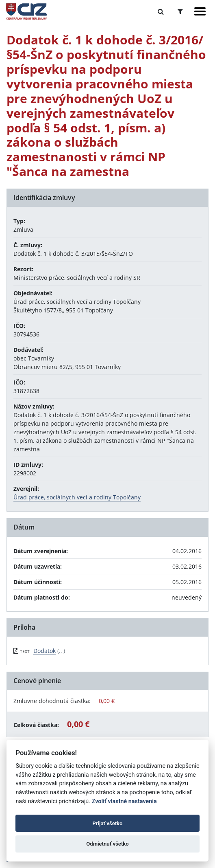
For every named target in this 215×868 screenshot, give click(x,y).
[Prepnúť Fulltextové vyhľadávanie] (161, 11)
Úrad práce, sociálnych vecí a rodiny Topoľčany (77, 497)
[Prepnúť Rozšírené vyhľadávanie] (180, 11)
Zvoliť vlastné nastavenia (124, 801)
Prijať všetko (108, 823)
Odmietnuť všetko (107, 844)
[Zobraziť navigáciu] (200, 11)
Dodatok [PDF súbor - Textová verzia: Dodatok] (45, 651)
